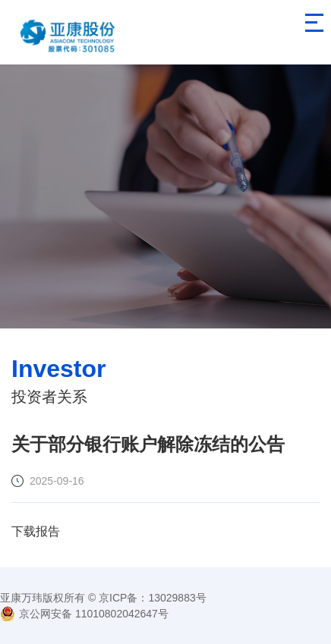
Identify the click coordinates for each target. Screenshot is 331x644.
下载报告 (36, 531)
